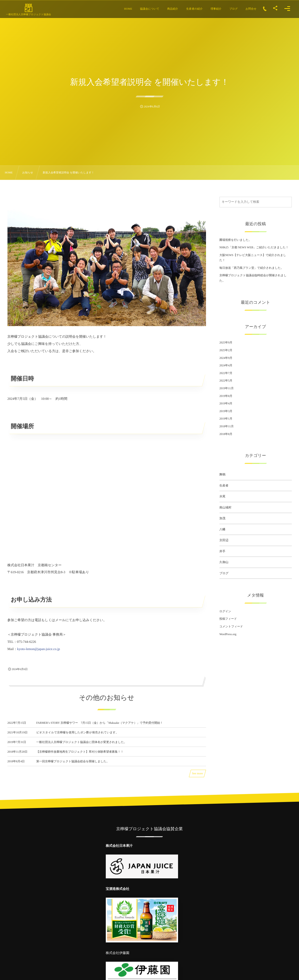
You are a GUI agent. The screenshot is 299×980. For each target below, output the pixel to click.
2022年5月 (226, 381)
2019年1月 (226, 419)
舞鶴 (223, 474)
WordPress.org (228, 634)
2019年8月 (226, 396)
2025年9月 (226, 342)
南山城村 (226, 507)
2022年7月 (226, 373)
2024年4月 (226, 365)
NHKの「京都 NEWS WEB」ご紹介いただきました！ (254, 247)
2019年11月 (227, 388)
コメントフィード (231, 626)
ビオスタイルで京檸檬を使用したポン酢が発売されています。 (77, 737)
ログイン (225, 611)
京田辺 (224, 540)
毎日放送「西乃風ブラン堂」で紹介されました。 (252, 268)
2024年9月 (226, 358)
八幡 (223, 529)
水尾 (223, 496)
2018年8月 (226, 434)
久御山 (224, 562)
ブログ (224, 573)
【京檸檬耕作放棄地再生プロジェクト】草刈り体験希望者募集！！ (80, 756)
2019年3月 (226, 411)
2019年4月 (226, 403)
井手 (223, 551)
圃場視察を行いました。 (236, 240)
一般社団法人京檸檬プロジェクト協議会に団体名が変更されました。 (82, 746)
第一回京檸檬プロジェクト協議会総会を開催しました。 (73, 765)
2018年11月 (227, 426)
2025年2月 (226, 350)
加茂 (223, 518)
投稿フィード (228, 619)
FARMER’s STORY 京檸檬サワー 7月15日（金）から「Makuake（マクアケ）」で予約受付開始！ (100, 727)
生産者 (224, 486)
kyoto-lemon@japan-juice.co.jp (39, 649)
